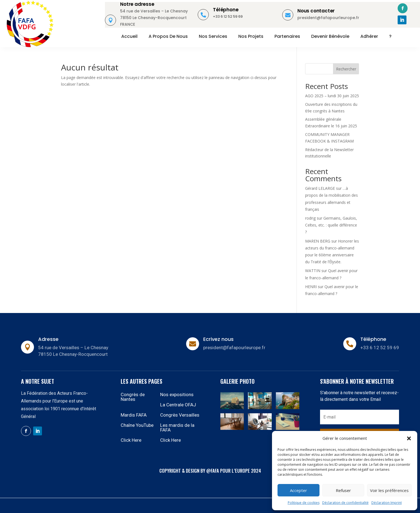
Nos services (213, 36)
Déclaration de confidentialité (345, 503)
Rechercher (346, 69)
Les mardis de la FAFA (177, 427)
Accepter (299, 490)
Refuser (343, 490)
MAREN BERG (318, 241)
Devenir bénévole (330, 36)
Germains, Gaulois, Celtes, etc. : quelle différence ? (331, 225)
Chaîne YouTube (137, 425)
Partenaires (287, 36)
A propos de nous (168, 36)
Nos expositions (177, 394)
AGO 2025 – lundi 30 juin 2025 (332, 96)
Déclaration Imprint (387, 503)
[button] (409, 438)
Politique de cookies (304, 503)
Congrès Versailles (180, 415)
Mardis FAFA (134, 415)
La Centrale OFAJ (178, 405)
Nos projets (251, 36)
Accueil (129, 36)
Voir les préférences (389, 490)
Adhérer (369, 36)
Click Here (131, 440)
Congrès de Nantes (133, 397)
